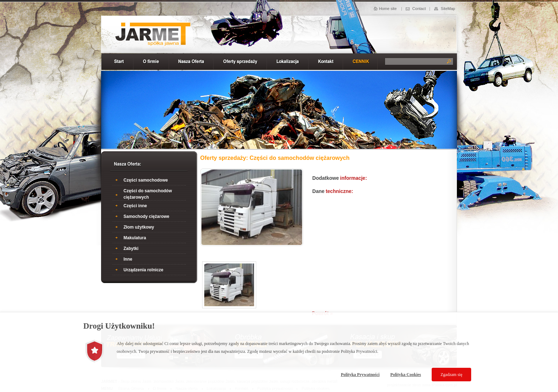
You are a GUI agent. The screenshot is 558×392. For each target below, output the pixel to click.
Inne (128, 259)
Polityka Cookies (406, 375)
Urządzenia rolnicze (143, 270)
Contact (419, 9)
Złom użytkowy (139, 227)
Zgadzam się (451, 375)
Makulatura (135, 238)
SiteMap (448, 9)
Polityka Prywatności (360, 375)
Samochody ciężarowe (146, 216)
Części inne (135, 206)
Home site (388, 9)
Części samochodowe (146, 180)
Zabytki (131, 249)
